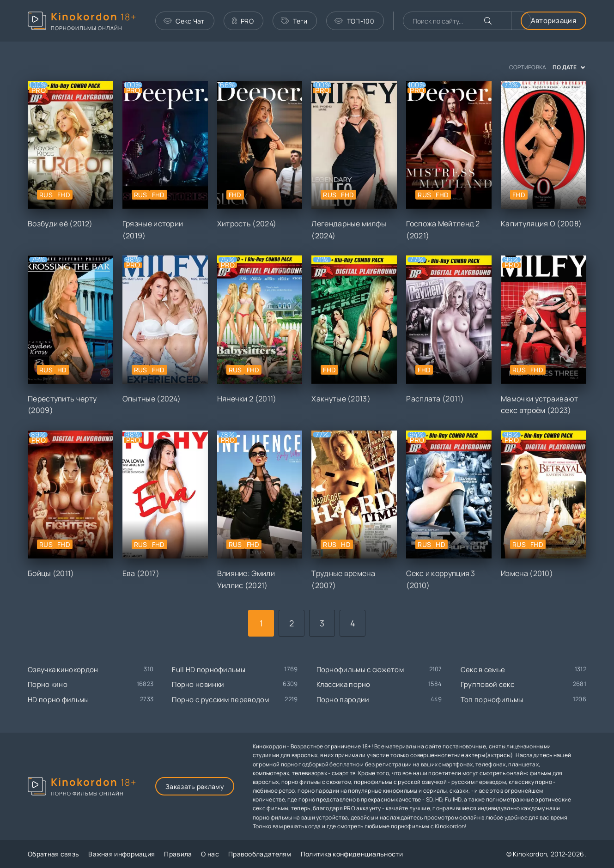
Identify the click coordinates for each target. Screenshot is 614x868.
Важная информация (122, 854)
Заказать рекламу (195, 786)
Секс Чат (184, 21)
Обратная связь (53, 854)
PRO (243, 21)
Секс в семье (483, 670)
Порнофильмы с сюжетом (360, 670)
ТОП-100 (354, 21)
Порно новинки (198, 684)
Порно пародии (343, 700)
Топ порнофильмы (492, 700)
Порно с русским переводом (221, 700)
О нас (210, 854)
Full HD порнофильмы (209, 670)
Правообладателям (260, 854)
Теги (294, 21)
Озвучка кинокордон (63, 670)
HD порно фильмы (58, 700)
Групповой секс (487, 684)
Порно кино (48, 684)
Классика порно (343, 684)
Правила (178, 854)
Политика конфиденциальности (352, 854)
